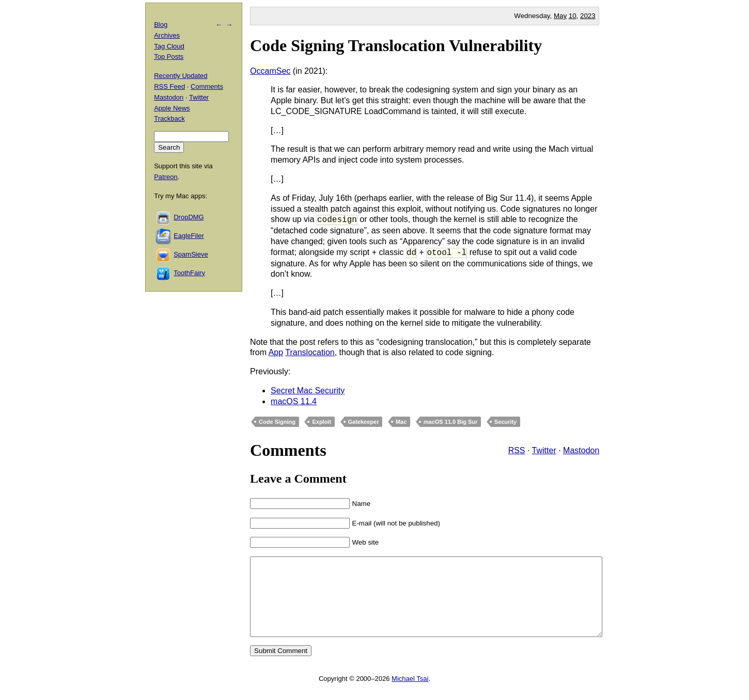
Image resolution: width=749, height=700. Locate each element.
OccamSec (270, 71)
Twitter (544, 450)
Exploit (322, 422)
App (276, 352)
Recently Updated (181, 76)
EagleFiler (189, 236)
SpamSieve (191, 254)
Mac (401, 422)
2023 (588, 16)
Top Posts (169, 57)
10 (573, 16)
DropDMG (189, 217)
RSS (517, 450)
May (560, 16)
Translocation (310, 352)
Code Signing (277, 422)
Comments (207, 86)
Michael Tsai (410, 694)
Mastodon (581, 450)
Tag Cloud (169, 46)
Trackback (169, 118)
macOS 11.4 (294, 401)
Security (505, 422)
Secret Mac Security (308, 391)
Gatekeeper (364, 422)
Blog (161, 25)
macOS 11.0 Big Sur (451, 422)
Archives (167, 35)
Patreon (166, 177)
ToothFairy (189, 273)
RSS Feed (169, 86)
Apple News (172, 108)
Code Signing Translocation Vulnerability (396, 45)
